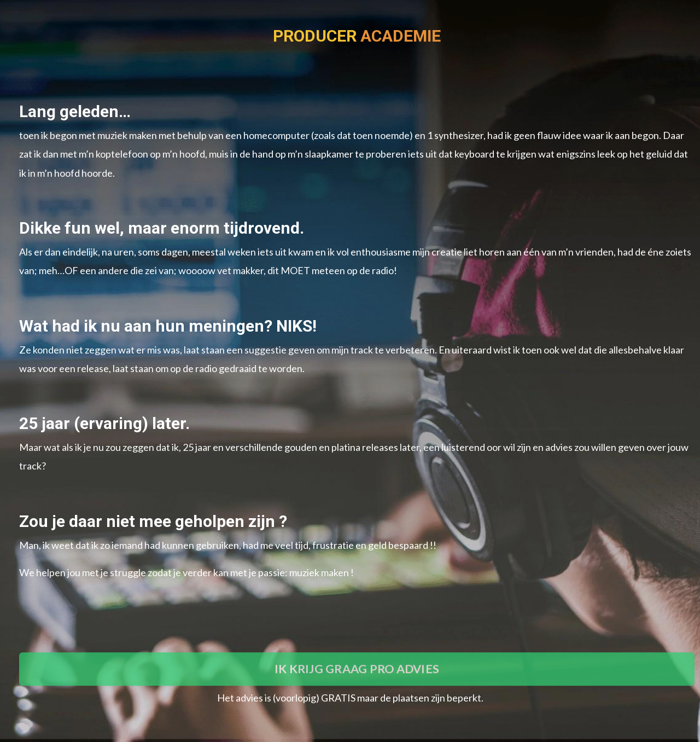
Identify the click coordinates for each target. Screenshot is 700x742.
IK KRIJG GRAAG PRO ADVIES (357, 687)
